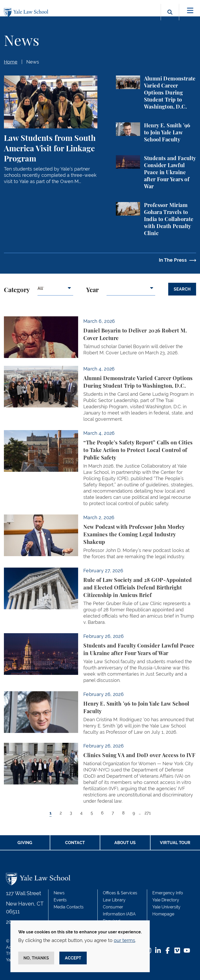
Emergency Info (168, 893)
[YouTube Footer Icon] (187, 951)
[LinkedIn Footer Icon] (158, 951)
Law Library (114, 900)
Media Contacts (69, 907)
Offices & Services (120, 893)
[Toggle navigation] (190, 11)
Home (11, 62)
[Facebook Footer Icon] (168, 951)
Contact (75, 843)
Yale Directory (166, 900)
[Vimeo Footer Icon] (177, 951)
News (33, 62)
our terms (124, 940)
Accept (73, 958)
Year (92, 290)
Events (60, 900)
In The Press (173, 260)
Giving (25, 843)
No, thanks (36, 958)
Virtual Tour (175, 843)
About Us (125, 843)
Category (17, 290)
